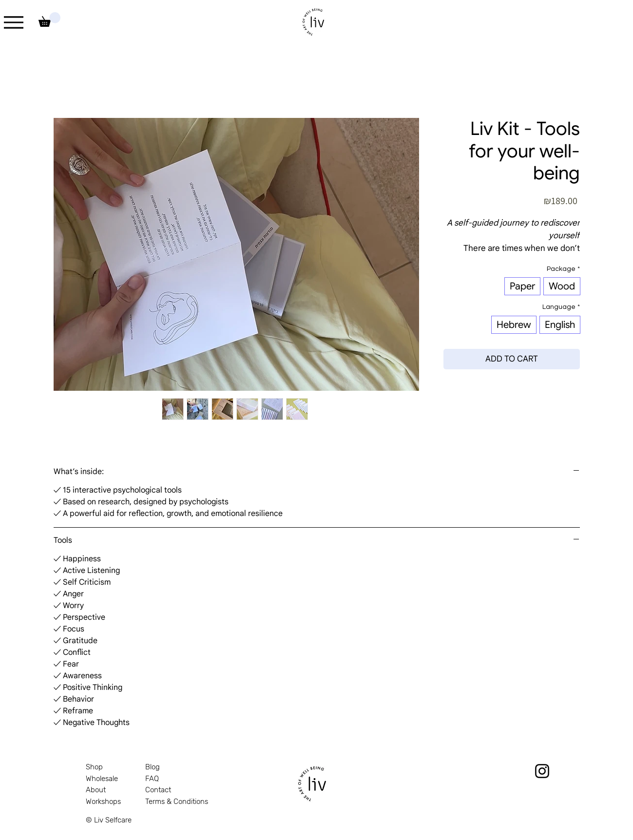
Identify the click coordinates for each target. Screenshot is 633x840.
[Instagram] (542, 771)
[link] (49, 19)
